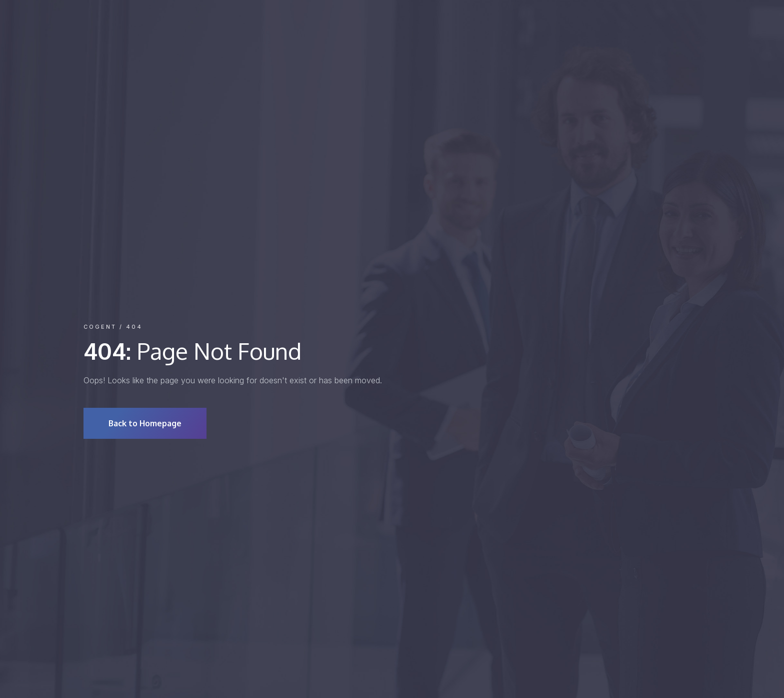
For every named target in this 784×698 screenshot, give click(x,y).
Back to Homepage (145, 423)
